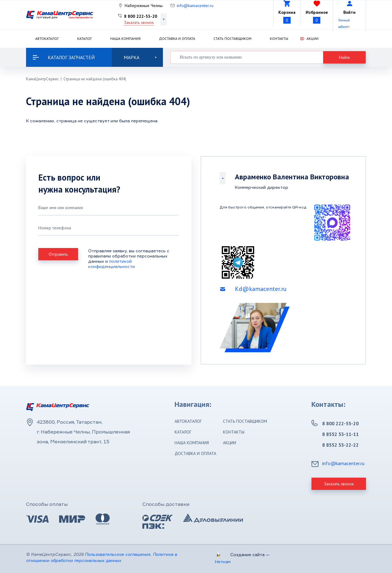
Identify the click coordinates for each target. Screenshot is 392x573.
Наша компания (125, 38)
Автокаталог (47, 38)
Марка (140, 57)
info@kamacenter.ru (195, 6)
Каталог (85, 38)
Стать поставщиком (232, 38)
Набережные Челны (144, 6)
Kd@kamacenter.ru (261, 289)
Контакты (279, 38)
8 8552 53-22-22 (340, 445)
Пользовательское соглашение (118, 554)
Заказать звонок (139, 22)
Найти (344, 57)
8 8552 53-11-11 (340, 434)
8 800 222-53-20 (141, 16)
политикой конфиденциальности (111, 264)
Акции (313, 38)
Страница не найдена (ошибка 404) (95, 79)
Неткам (223, 562)
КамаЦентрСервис (42, 79)
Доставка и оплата (177, 38)
